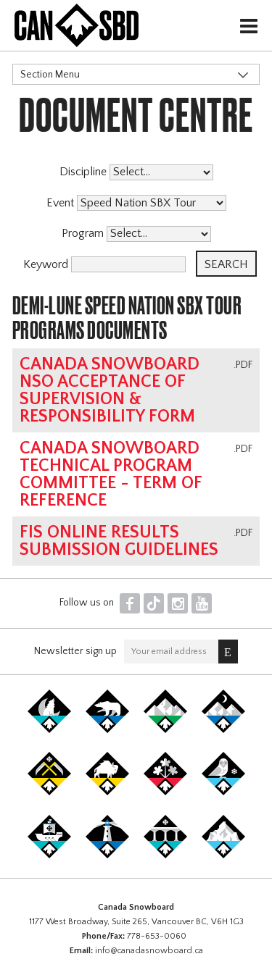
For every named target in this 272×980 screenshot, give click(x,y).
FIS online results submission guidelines (119, 541)
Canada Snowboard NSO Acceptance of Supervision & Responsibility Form (110, 390)
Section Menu (50, 75)
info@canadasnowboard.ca (149, 951)
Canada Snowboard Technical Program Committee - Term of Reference (111, 474)
